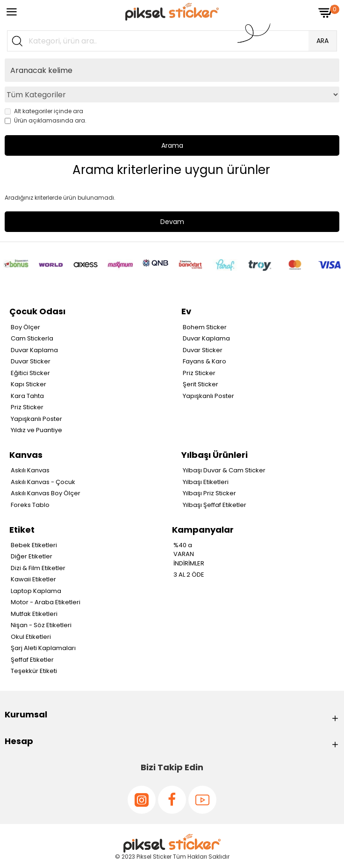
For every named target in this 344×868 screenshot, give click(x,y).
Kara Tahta (27, 396)
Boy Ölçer (25, 327)
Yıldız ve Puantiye (36, 430)
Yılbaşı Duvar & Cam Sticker (224, 470)
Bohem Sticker (205, 327)
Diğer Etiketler (32, 556)
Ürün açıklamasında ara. (46, 120)
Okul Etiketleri (31, 637)
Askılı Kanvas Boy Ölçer (46, 493)
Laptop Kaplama (36, 591)
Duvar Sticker (31, 361)
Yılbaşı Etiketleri (206, 482)
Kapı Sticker (29, 384)
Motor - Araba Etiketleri (46, 602)
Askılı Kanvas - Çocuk (43, 482)
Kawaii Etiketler (33, 579)
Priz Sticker (27, 407)
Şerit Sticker (201, 384)
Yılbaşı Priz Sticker (209, 493)
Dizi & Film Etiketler (38, 568)
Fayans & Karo (204, 361)
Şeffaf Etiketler (32, 660)
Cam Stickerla (32, 338)
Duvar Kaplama (34, 350)
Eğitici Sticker (30, 373)
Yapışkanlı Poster (36, 419)
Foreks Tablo (30, 505)
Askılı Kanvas (30, 470)
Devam (172, 222)
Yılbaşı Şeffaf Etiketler (215, 505)
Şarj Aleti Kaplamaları (43, 648)
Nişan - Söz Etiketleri (41, 625)
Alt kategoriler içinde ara (44, 111)
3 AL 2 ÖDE (189, 575)
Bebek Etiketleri (34, 545)
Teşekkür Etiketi (34, 671)
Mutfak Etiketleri (34, 614)
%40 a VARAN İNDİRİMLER (189, 554)
